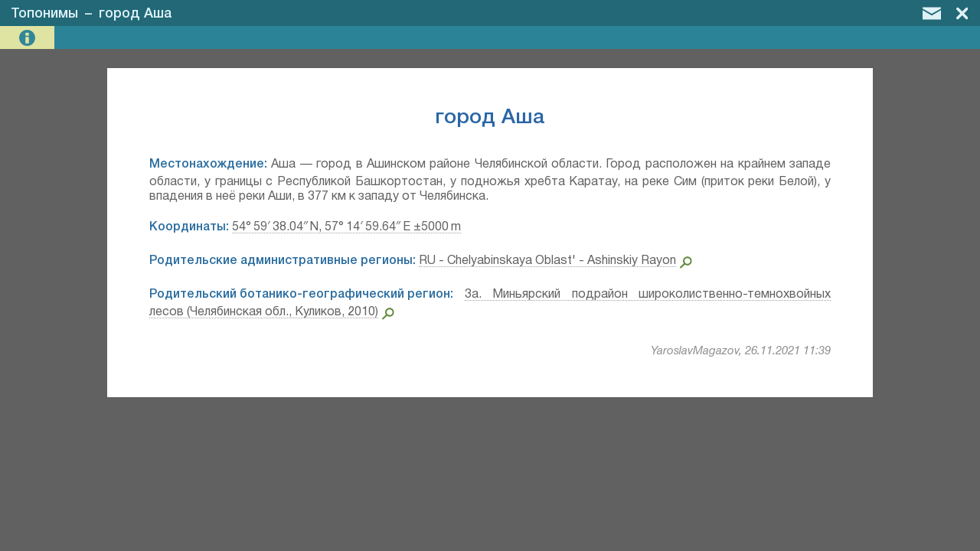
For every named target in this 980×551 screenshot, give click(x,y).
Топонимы (44, 14)
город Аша (136, 14)
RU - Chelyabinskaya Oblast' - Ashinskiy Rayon (547, 261)
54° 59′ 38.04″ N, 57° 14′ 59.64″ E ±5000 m (346, 227)
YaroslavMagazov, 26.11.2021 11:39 (741, 351)
